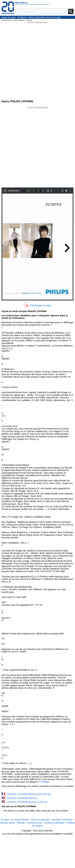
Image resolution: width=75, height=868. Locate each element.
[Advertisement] (37, 147)
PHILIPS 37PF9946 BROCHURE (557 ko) (29, 794)
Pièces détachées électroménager (45, 17)
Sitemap (21, 823)
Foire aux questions (40, 820)
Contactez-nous (34, 823)
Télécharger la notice (41, 305)
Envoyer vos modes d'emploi (15, 820)
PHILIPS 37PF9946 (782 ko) (22, 798)
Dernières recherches (62, 820)
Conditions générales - (55, 823)
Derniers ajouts (7, 823)
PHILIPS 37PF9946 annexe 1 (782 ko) (27, 802)
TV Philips (44, 782)
